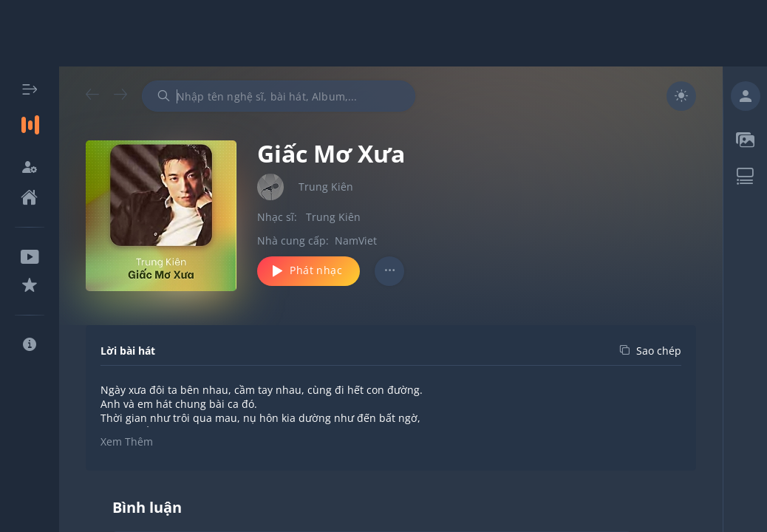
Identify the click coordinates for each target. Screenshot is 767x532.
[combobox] (279, 96)
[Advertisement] (383, 33)
